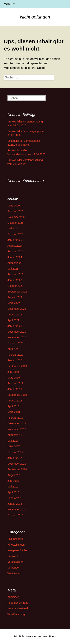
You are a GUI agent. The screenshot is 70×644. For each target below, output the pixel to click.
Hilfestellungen (16, 545)
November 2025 (17, 217)
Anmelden (13, 597)
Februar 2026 (15, 211)
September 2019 (17, 366)
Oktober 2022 (15, 286)
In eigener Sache (17, 550)
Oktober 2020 (15, 343)
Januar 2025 (15, 240)
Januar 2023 (15, 280)
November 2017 (17, 429)
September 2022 (17, 292)
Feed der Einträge (18, 603)
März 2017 (14, 446)
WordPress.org (16, 614)
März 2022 (14, 303)
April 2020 (13, 349)
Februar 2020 (15, 355)
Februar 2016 (15, 498)
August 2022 (15, 297)
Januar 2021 (15, 326)
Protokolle (13, 556)
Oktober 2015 (15, 515)
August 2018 (15, 401)
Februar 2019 (15, 383)
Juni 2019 (13, 372)
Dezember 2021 (17, 309)
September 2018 (17, 395)
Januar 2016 (15, 504)
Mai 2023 (13, 269)
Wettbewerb (14, 573)
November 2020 (17, 337)
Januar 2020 (15, 360)
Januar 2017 (15, 458)
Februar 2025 (15, 234)
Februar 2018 (15, 418)
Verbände (13, 568)
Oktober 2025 (15, 223)
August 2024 (15, 246)
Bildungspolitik (16, 539)
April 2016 (13, 492)
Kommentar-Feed (18, 608)
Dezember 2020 (17, 332)
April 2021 (13, 320)
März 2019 (14, 378)
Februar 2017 (15, 452)
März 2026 (14, 206)
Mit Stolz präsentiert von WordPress (35, 636)
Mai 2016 (13, 487)
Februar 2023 (15, 274)
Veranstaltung (15, 562)
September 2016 (17, 469)
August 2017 (15, 435)
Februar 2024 (15, 251)
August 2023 (15, 263)
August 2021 (15, 315)
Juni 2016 (13, 481)
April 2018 (13, 406)
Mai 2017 (13, 441)
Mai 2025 (13, 228)
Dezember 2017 (17, 423)
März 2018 (14, 412)
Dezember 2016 (17, 464)
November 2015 (17, 510)
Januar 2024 (15, 257)
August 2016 (15, 475)
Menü (8, 4)
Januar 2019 (15, 389)
